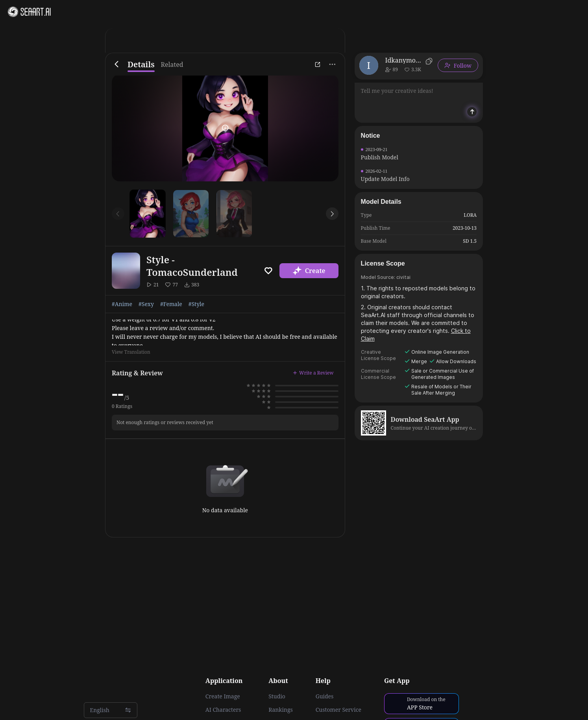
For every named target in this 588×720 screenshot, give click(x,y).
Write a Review (313, 373)
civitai (403, 277)
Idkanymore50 (404, 60)
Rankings (281, 710)
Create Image (223, 696)
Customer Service (338, 710)
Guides (325, 696)
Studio (277, 696)
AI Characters (223, 710)
